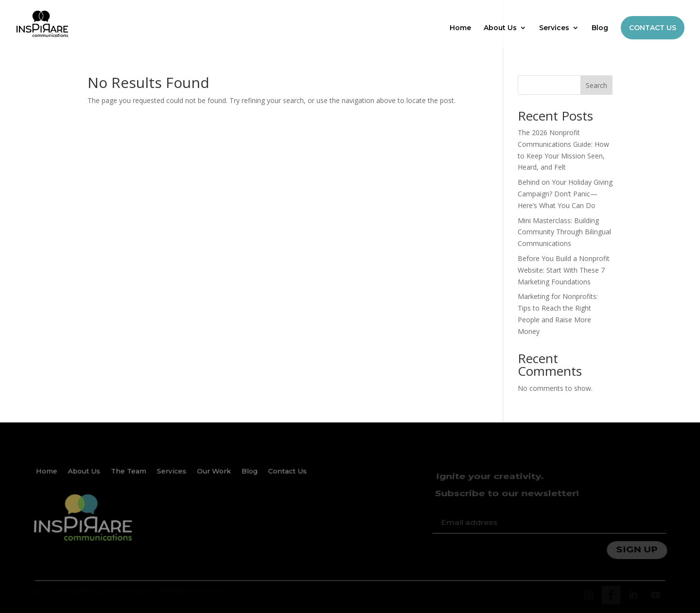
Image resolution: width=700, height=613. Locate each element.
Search (596, 85)
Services (554, 28)
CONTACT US (653, 28)
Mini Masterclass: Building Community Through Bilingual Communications (564, 232)
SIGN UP (638, 546)
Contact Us (287, 476)
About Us (500, 28)
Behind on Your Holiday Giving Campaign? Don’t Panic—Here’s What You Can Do (565, 194)
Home (460, 28)
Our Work (214, 476)
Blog (600, 28)
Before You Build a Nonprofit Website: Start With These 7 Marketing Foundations (564, 270)
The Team (130, 476)
